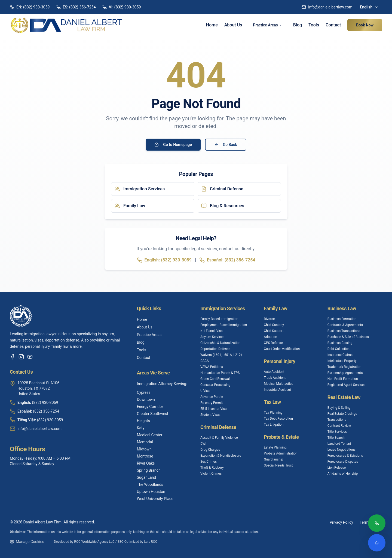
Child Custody (274, 325)
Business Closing (340, 343)
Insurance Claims (340, 355)
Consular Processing (215, 385)
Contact (333, 25)
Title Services (337, 432)
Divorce (269, 319)
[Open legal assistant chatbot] (377, 543)
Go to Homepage (173, 145)
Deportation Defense (215, 349)
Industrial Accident (277, 390)
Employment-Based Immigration (224, 325)
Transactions (337, 420)
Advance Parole (212, 397)
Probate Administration (281, 453)
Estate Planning (275, 447)
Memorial (145, 442)
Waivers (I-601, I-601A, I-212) (221, 355)
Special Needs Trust (278, 465)
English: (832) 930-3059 (164, 260)
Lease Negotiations (342, 450)
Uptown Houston (151, 492)
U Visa (205, 391)
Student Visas (210, 415)
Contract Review (339, 426)
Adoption (270, 337)
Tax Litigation (274, 425)
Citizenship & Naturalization (220, 343)
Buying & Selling (339, 408)
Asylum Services (212, 337)
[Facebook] (13, 357)
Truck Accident (275, 378)
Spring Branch (149, 470)
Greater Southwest (153, 414)
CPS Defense (273, 343)
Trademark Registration (344, 367)
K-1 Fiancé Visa (212, 331)
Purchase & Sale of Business (348, 337)
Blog (298, 25)
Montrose (145, 456)
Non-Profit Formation (343, 379)
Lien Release (337, 468)
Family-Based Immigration (219, 319)
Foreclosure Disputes (343, 462)
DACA (205, 361)
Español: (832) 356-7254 (227, 260)
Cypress (144, 392)
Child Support (274, 331)
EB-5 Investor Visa (214, 409)
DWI (203, 444)
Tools (314, 25)
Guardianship (273, 459)
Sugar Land (147, 477)
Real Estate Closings (342, 414)
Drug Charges (210, 450)
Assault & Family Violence (219, 438)
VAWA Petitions (212, 367)
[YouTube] (30, 357)
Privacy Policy (341, 522)
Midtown (144, 449)
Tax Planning (273, 413)
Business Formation (342, 319)
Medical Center (150, 435)
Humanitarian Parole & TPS (220, 373)
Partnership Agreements (345, 373)
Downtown (146, 400)
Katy (141, 428)
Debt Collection (339, 349)
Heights (143, 421)
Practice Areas (267, 25)
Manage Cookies (27, 542)
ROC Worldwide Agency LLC (94, 542)
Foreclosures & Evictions (345, 456)
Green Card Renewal (215, 379)
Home (212, 25)
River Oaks (146, 463)
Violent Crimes (211, 474)
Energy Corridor (150, 407)
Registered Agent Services (347, 385)
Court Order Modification (282, 349)
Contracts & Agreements (345, 325)
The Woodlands (150, 484)
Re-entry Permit (212, 403)
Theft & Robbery (212, 468)
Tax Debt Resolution (278, 419)
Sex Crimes (209, 462)
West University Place (155, 499)
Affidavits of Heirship (343, 474)
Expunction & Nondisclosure (221, 456)
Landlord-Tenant (339, 444)
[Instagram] (21, 357)
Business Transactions (344, 331)
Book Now (365, 25)
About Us (233, 25)
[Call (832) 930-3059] (377, 524)
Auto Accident (274, 372)
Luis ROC (151, 542)
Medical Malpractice (278, 384)
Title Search (336, 438)
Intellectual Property (342, 361)
